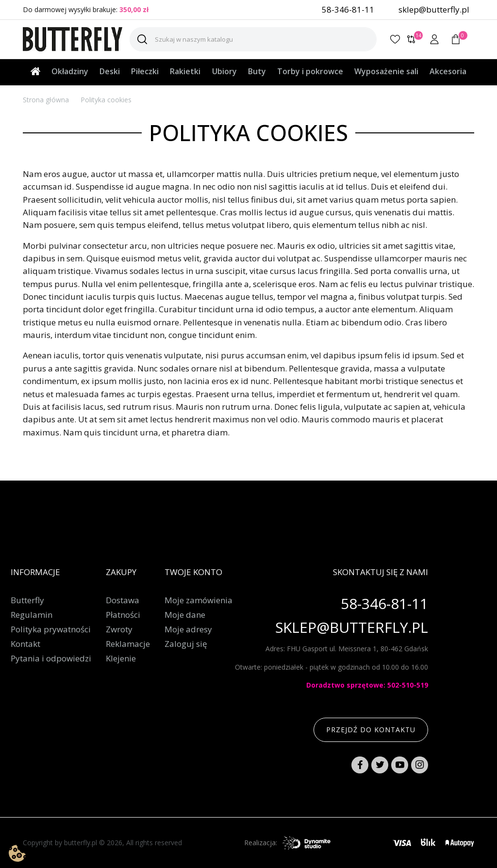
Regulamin (32, 615)
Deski (110, 71)
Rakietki (185, 71)
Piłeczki (145, 71)
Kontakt (25, 644)
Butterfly (27, 600)
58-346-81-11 (348, 9)
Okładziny (70, 71)
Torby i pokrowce (310, 71)
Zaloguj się (186, 644)
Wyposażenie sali (386, 71)
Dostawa (123, 600)
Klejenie (121, 659)
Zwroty (119, 629)
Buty (257, 71)
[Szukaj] (253, 39)
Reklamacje (128, 644)
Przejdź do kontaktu (371, 730)
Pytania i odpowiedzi (51, 659)
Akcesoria (448, 71)
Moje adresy (188, 629)
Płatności (123, 615)
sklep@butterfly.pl (434, 9)
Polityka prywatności (51, 629)
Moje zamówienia (199, 600)
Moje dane (185, 615)
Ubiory (224, 71)
